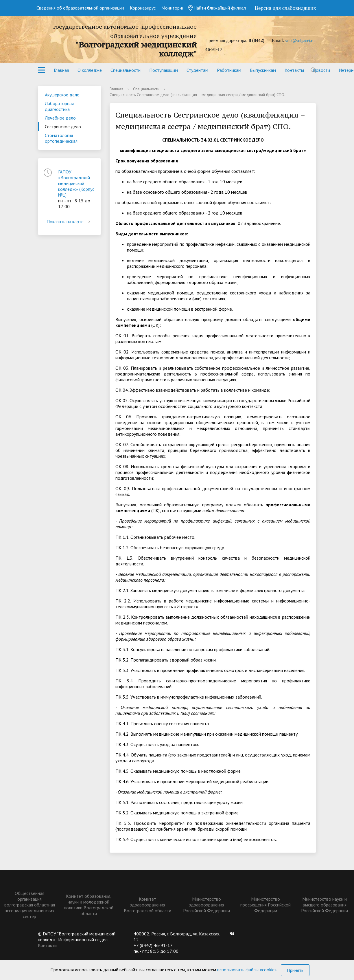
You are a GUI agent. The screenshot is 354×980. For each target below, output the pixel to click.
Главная (61, 70)
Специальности (126, 70)
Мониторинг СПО (179, 8)
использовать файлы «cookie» (247, 970)
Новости (321, 70)
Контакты (294, 70)
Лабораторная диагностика (59, 106)
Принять (295, 970)
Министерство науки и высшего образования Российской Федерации (325, 905)
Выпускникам (263, 70)
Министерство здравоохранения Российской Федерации (207, 905)
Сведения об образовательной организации (80, 8)
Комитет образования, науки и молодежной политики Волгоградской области (89, 905)
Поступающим (164, 70)
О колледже (90, 70)
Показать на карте (69, 221)
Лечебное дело (60, 118)
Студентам (197, 70)
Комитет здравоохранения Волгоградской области (147, 905)
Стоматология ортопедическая (61, 138)
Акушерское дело (62, 95)
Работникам (229, 70)
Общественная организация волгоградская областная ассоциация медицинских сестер (30, 905)
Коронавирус (143, 8)
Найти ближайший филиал (217, 8)
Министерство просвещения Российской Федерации (265, 905)
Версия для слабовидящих (285, 8)
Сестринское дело (63, 127)
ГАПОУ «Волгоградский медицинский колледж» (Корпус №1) (76, 183)
